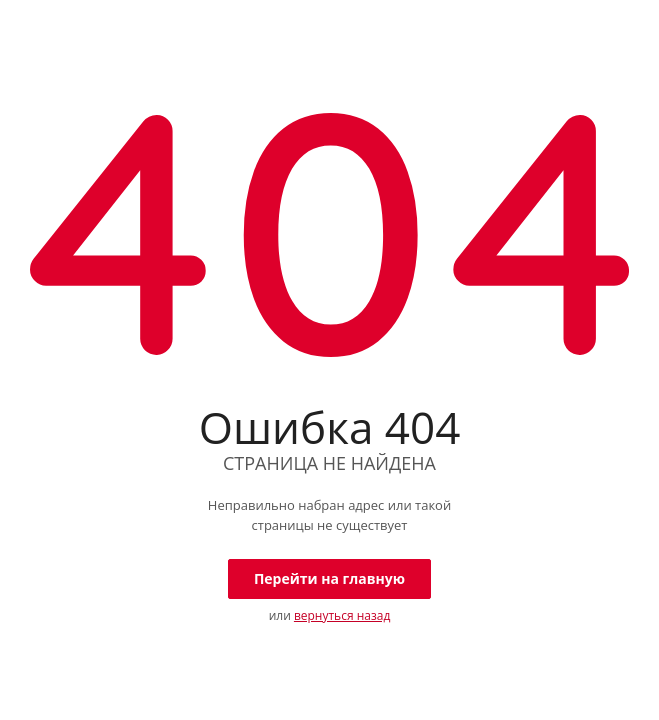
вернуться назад (342, 615)
